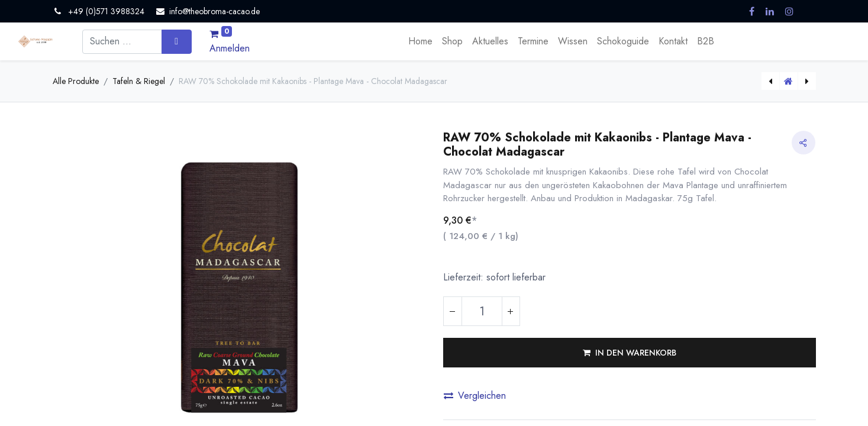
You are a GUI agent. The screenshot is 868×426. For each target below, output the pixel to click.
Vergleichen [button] (475, 396)
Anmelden (230, 48)
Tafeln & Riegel (139, 81)
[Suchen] (177, 41)
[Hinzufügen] (511, 311)
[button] (630, 353)
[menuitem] (420, 41)
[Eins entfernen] (453, 311)
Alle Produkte (76, 81)
